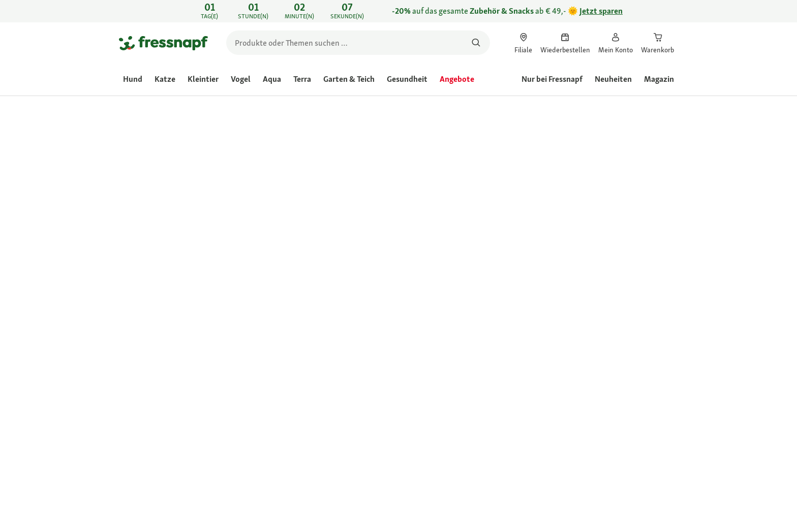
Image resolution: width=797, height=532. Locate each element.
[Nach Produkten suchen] (476, 43)
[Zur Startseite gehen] (163, 43)
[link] (398, 11)
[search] (358, 43)
